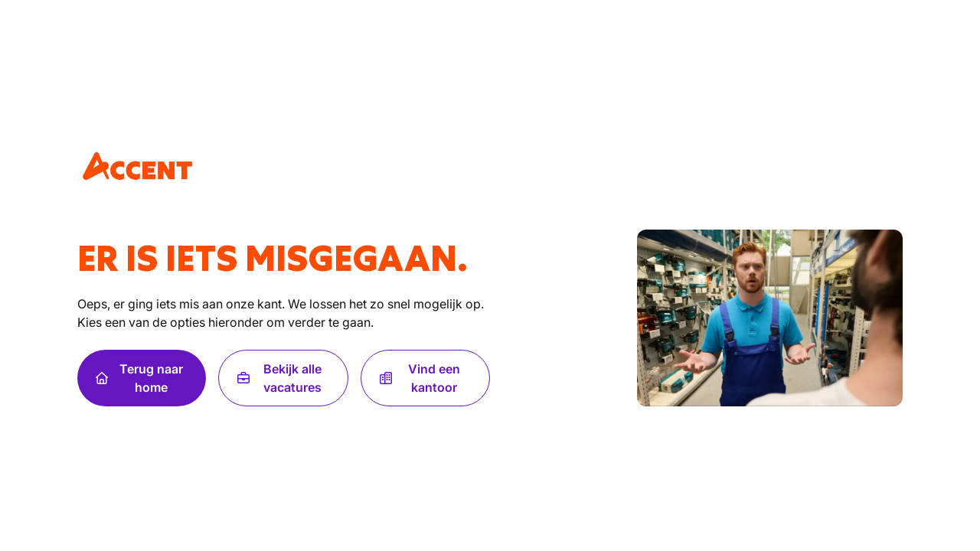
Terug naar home (139, 378)
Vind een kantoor (420, 378)
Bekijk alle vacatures (279, 378)
